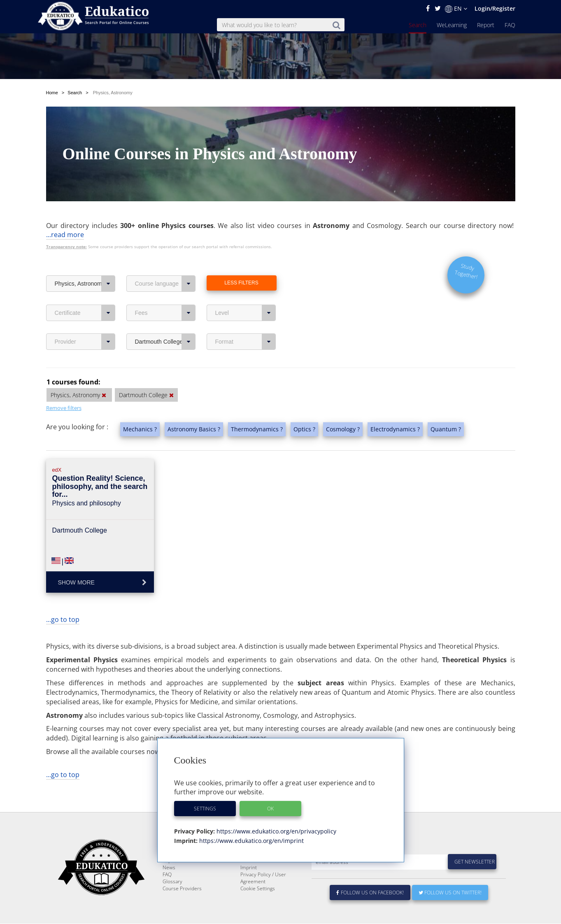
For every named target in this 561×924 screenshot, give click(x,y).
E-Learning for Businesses (270, 873)
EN (456, 9)
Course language (165, 284)
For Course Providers (264, 880)
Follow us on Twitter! (450, 912)
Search (418, 25)
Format (246, 342)
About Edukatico (258, 866)
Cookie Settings (258, 908)
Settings (205, 809)
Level (246, 313)
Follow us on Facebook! (370, 912)
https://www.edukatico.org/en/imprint (251, 841)
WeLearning (452, 25)
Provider (85, 342)
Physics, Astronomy (85, 284)
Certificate (85, 313)
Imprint (249, 887)
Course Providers (182, 908)
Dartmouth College (165, 342)
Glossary (172, 901)
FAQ (510, 25)
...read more (65, 235)
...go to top (63, 619)
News (169, 887)
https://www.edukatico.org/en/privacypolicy (276, 831)
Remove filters (64, 408)
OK (270, 809)
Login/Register (495, 8)
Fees (165, 313)
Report (486, 25)
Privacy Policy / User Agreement (263, 898)
